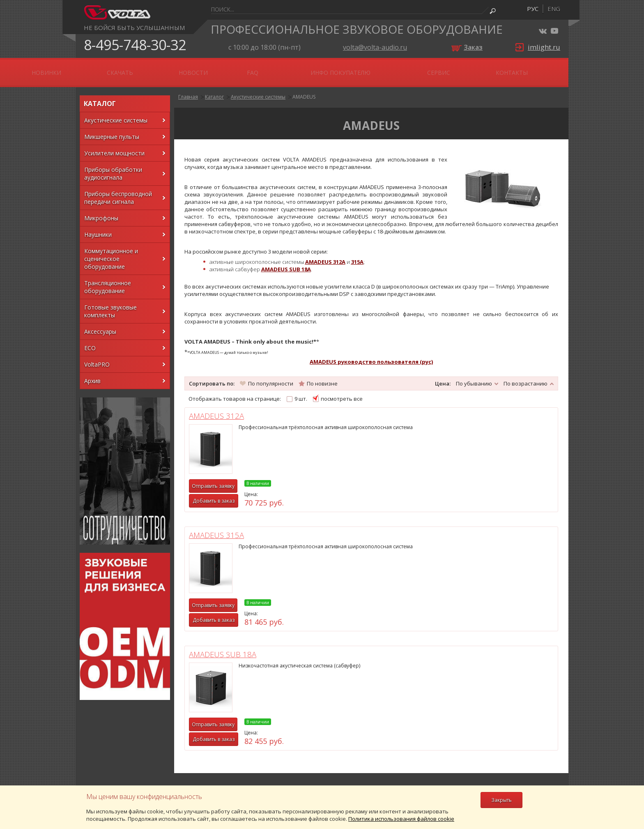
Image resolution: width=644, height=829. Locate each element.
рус (533, 9)
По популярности (271, 376)
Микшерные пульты (112, 130)
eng (554, 9)
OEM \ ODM (148, 69)
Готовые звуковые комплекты (110, 304)
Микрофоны (101, 211)
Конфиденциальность (109, 742)
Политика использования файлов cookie (401, 819)
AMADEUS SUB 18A (469, 409)
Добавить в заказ (222, 494)
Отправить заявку (221, 479)
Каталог (214, 90)
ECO (90, 341)
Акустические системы (116, 113)
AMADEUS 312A (225, 409)
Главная (188, 90)
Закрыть (501, 800)
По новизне (322, 376)
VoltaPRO (97, 357)
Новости (330, 69)
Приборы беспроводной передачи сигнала (118, 191)
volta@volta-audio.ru (375, 47)
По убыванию (474, 376)
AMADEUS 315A (344, 409)
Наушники (98, 227)
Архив (92, 374)
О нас (105, 69)
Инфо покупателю (423, 69)
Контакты (531, 69)
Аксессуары (100, 324)
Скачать (283, 69)
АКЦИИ (194, 69)
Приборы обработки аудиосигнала (113, 166)
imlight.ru (544, 47)
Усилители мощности (114, 146)
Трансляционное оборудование (108, 280)
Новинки (237, 69)
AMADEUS (304, 90)
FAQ (367, 69)
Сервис (485, 69)
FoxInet (552, 753)
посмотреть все (342, 392)
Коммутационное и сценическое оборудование (111, 252)
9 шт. (301, 392)
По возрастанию (526, 376)
